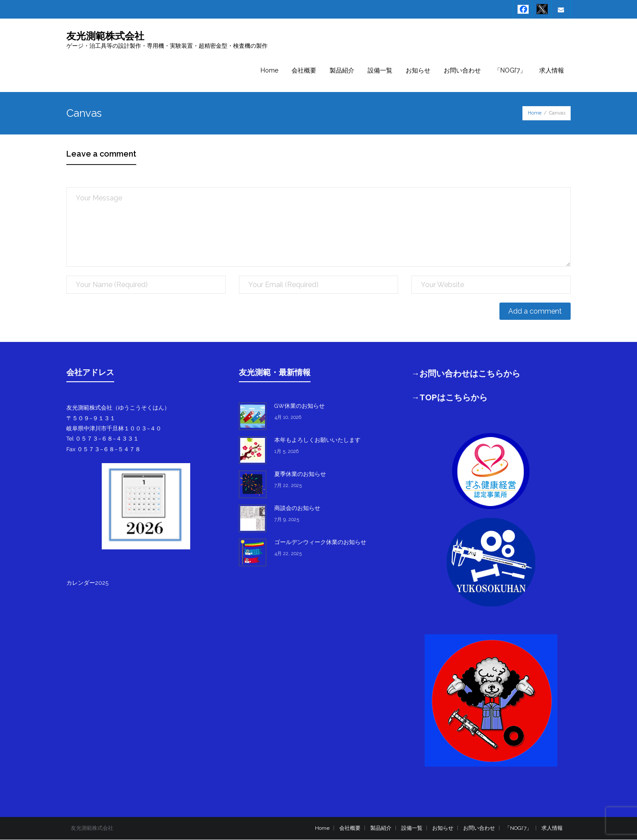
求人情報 (552, 828)
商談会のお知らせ (297, 508)
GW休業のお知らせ (299, 406)
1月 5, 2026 (286, 452)
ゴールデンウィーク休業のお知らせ (320, 543)
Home (535, 113)
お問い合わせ (479, 828)
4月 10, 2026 (288, 418)
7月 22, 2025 (288, 486)
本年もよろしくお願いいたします (317, 440)
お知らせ (443, 828)
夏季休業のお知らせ (300, 474)
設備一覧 (412, 828)
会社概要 (350, 828)
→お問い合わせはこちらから (466, 374)
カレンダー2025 (87, 583)
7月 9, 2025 (287, 520)
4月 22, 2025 (288, 554)
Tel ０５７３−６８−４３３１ (103, 439)
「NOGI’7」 (518, 828)
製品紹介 (381, 828)
